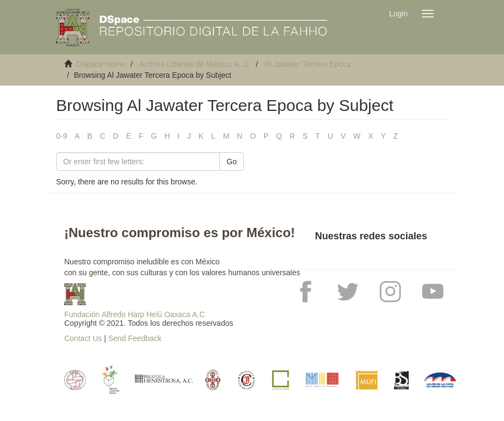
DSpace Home (101, 64)
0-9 (62, 136)
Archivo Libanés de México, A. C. (195, 64)
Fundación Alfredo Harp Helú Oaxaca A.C (134, 314)
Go (232, 162)
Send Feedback (135, 338)
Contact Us (83, 338)
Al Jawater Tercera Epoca (308, 64)
